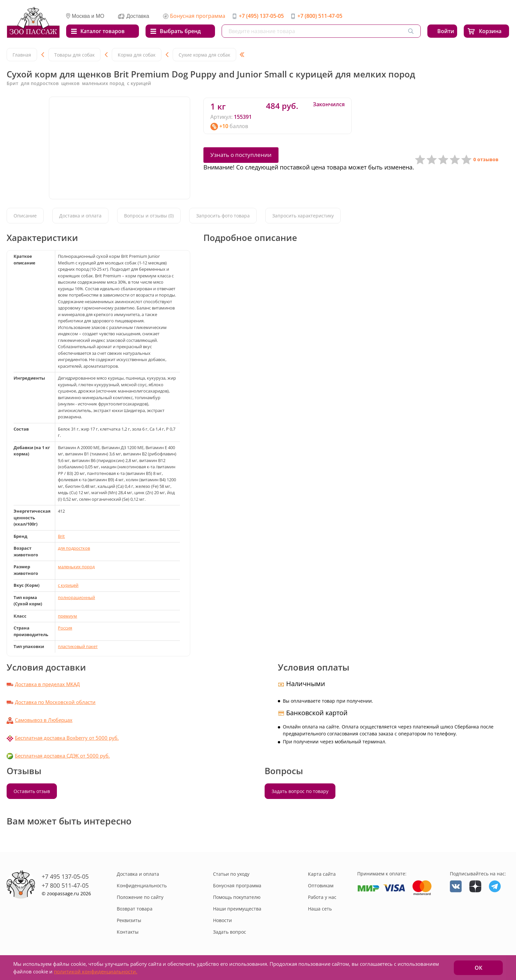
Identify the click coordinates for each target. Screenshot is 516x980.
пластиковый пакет (78, 646)
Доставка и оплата (80, 216)
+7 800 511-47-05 (65, 885)
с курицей (68, 585)
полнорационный (76, 597)
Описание (25, 216)
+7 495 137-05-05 (65, 876)
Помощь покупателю (237, 897)
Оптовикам (321, 886)
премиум (67, 616)
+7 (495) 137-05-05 (261, 16)
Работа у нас (322, 897)
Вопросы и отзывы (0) (149, 216)
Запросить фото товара (223, 216)
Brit (61, 536)
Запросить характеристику (303, 216)
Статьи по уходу (231, 874)
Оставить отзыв (32, 791)
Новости (222, 920)
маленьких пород (76, 567)
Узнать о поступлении (241, 155)
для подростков (74, 548)
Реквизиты (129, 920)
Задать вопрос (230, 932)
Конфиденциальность (142, 886)
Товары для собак (74, 55)
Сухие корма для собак (204, 55)
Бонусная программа (198, 16)
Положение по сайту (140, 897)
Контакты (128, 932)
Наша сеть (320, 909)
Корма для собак (137, 55)
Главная (22, 55)
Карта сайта (322, 874)
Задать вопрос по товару (300, 791)
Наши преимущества (237, 909)
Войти (446, 31)
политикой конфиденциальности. (96, 971)
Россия (65, 628)
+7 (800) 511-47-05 (320, 16)
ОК (478, 968)
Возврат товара (135, 909)
